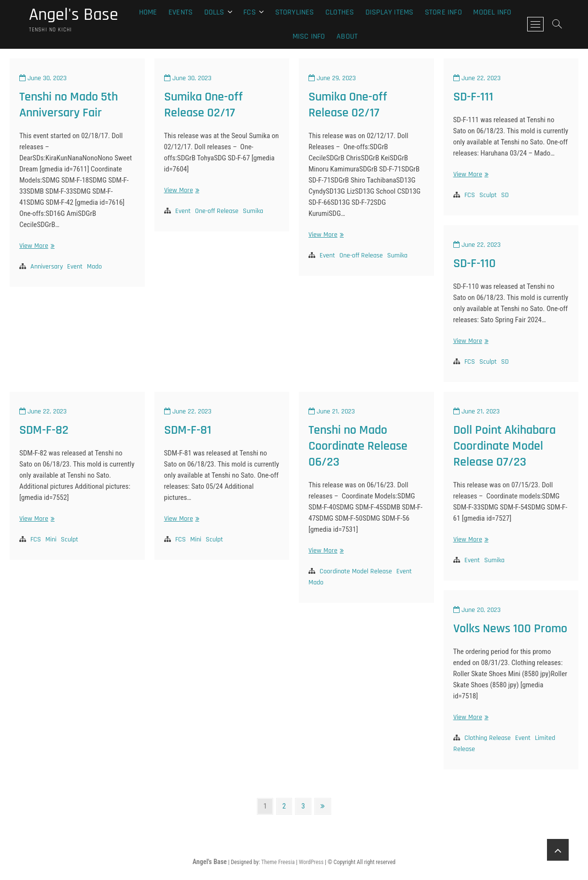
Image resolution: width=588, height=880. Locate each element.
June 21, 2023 (332, 412)
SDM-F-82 (44, 430)
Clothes (340, 12)
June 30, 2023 (43, 78)
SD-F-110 (475, 263)
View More (36, 246)
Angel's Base (74, 15)
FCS (470, 195)
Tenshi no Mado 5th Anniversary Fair (69, 105)
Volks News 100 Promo (510, 629)
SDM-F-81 (188, 430)
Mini (51, 539)
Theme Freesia (278, 862)
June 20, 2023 (477, 610)
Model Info (492, 12)
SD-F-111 (473, 97)
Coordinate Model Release (356, 571)
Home (148, 12)
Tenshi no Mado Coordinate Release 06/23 (358, 446)
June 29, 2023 (332, 78)
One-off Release (217, 211)
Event (75, 267)
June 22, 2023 (477, 78)
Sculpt (488, 195)
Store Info (443, 12)
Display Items (390, 12)
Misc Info (309, 36)
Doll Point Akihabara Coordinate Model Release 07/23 (504, 446)
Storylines (295, 12)
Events (181, 12)
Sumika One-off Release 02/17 (203, 105)
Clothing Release (488, 738)
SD (505, 195)
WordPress (311, 862)
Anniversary (47, 267)
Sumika (253, 211)
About (347, 36)
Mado (94, 267)
